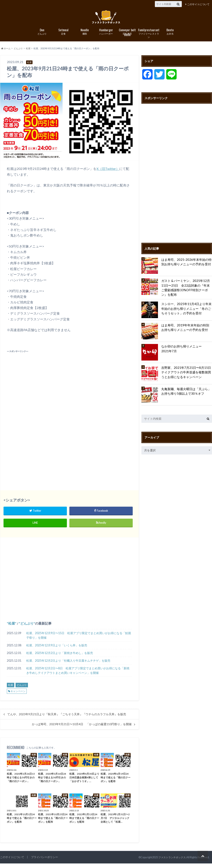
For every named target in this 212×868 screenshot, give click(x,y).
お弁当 (170, 36)
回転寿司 (127, 36)
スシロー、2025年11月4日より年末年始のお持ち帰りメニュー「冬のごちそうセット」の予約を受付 (186, 311)
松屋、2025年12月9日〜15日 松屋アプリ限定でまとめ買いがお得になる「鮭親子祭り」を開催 (79, 640)
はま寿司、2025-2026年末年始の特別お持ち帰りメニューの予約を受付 (186, 266)
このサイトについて (198, 4)
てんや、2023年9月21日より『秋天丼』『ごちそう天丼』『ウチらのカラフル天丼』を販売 (67, 719)
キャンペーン (18, 696)
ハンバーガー (106, 36)
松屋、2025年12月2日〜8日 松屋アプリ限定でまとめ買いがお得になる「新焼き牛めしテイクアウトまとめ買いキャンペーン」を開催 (78, 675)
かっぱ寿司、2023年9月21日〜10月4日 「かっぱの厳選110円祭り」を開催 (82, 729)
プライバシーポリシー (45, 862)
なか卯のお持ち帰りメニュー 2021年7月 (186, 351)
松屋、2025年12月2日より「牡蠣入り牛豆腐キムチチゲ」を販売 (68, 665)
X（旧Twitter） (108, 173)
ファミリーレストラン (149, 38)
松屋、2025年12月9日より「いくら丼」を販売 (57, 650)
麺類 (85, 36)
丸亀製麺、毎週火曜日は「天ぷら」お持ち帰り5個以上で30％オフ (186, 394)
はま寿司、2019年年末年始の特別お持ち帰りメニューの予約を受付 (186, 330)
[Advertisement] (69, 387)
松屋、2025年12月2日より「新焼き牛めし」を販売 (60, 657)
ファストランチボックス (171, 862)
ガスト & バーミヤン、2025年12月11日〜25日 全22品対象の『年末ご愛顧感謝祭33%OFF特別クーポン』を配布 (186, 290)
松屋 (12, 628)
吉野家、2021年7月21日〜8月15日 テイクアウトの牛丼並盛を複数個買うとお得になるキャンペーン (186, 375)
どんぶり (42, 36)
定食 (63, 36)
